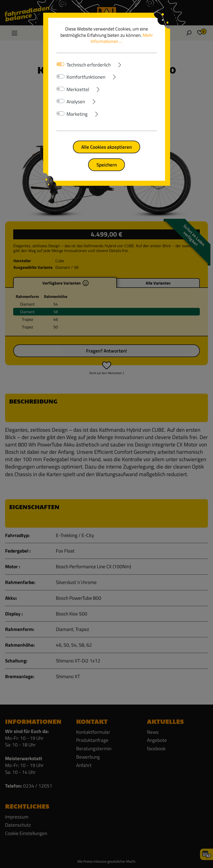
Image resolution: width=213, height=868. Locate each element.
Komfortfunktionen (86, 77)
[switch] (60, 76)
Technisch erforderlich (89, 65)
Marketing (77, 114)
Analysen (76, 102)
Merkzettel (78, 89)
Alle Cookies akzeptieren (107, 147)
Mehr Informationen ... (122, 38)
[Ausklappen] (134, 64)
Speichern (107, 165)
